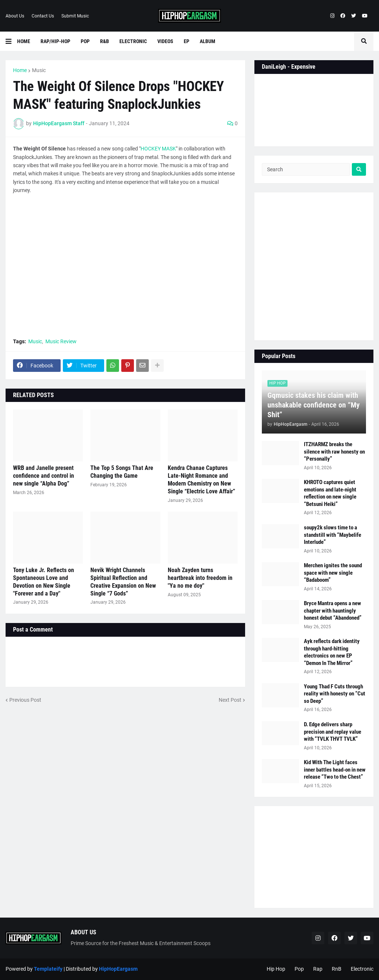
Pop (299, 969)
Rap (318, 969)
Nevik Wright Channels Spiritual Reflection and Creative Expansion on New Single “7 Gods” (123, 582)
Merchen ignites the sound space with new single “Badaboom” (333, 573)
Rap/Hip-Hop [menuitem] (55, 41)
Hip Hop (276, 969)
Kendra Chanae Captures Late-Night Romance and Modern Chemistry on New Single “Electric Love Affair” (201, 479)
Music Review (61, 341)
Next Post (230, 700)
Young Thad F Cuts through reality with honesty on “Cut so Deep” (335, 694)
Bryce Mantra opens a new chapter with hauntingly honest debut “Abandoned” (333, 611)
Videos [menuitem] (165, 41)
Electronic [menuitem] (133, 41)
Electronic (362, 969)
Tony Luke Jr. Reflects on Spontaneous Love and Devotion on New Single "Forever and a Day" (44, 582)
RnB (337, 969)
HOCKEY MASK (158, 149)
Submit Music (75, 16)
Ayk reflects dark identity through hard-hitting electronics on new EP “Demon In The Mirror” (332, 652)
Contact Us (43, 16)
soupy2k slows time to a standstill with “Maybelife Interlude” (333, 535)
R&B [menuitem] (105, 41)
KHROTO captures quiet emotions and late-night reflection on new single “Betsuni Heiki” (330, 493)
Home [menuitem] (24, 41)
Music (39, 70)
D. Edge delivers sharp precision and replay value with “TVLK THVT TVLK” (333, 732)
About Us (15, 16)
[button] (11, 41)
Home (20, 70)
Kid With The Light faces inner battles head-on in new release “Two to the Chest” (335, 770)
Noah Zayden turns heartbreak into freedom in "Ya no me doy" (200, 578)
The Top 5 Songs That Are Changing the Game (122, 472)
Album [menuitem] (208, 41)
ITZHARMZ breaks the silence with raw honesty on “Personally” (334, 452)
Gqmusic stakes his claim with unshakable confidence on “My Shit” (314, 405)
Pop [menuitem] (85, 41)
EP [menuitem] (187, 41)
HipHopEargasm (118, 969)
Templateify (48, 969)
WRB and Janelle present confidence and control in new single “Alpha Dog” (44, 476)
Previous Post (25, 700)
